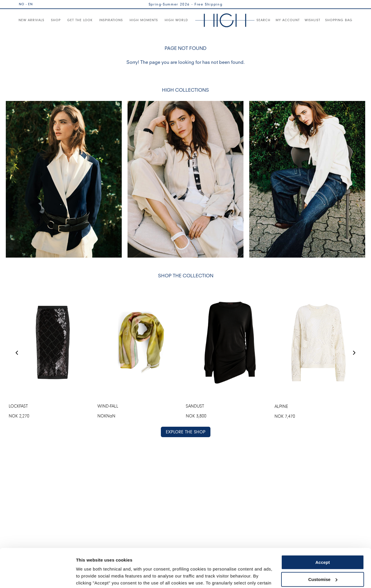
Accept (323, 526)
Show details (89, 577)
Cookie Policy (238, 561)
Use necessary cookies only (323, 560)
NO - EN (26, 4)
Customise (323, 543)
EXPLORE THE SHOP (186, 432)
